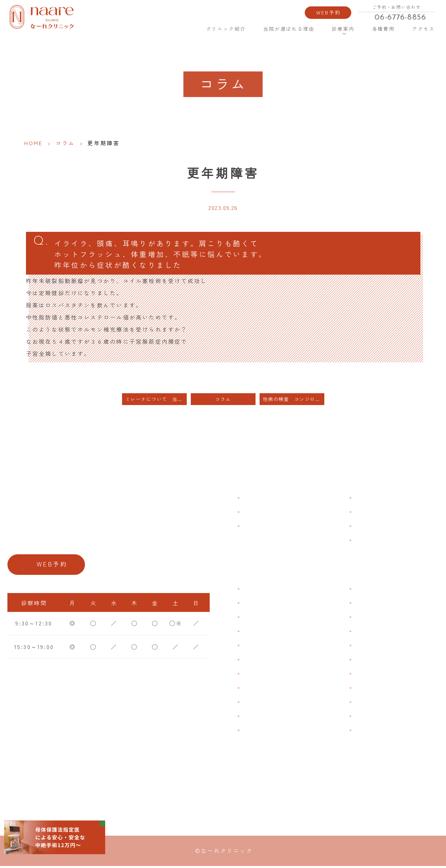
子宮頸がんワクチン (384, 618)
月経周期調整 (262, 632)
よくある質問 (374, 499)
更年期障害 (259, 689)
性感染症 (256, 717)
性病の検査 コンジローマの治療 (294, 401)
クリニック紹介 (226, 28)
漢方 (361, 604)
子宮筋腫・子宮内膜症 (275, 618)
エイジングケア (377, 632)
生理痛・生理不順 (269, 604)
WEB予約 (328, 12)
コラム (65, 143)
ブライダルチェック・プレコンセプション (294, 736)
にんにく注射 (374, 717)
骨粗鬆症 (256, 703)
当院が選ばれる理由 (288, 28)
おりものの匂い (265, 661)
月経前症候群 (262, 647)
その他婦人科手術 (381, 703)
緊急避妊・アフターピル (390, 661)
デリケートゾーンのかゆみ (281, 675)
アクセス (423, 28)
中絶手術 (368, 689)
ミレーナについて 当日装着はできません (156, 401)
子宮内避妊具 (374, 675)
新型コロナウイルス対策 (390, 527)
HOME (184, 28)
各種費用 (382, 28)
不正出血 (256, 590)
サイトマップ (374, 541)
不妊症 (364, 590)
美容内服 (368, 732)
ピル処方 (368, 647)
